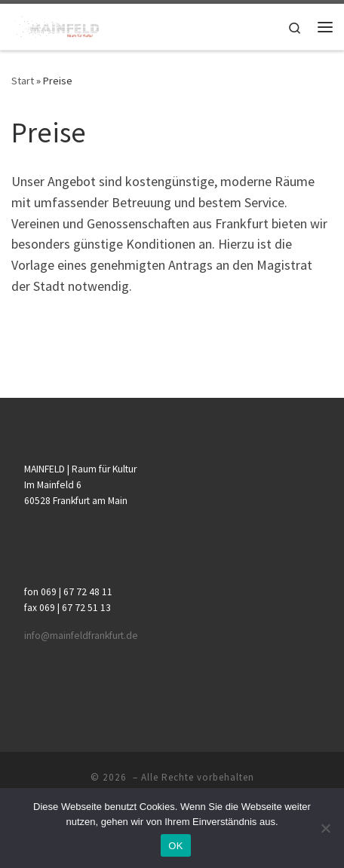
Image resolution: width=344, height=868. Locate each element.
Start (23, 81)
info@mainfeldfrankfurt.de (81, 636)
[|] (55, 25)
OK (175, 846)
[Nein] (325, 828)
